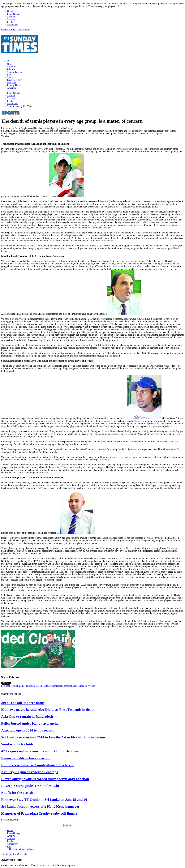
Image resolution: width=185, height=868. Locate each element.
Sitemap (11, 19)
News (10, 64)
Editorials (12, 30)
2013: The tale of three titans (23, 703)
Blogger (82, 686)
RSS (9, 846)
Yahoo (76, 686)
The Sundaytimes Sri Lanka (21, 849)
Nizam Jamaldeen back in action (26, 758)
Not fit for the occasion (18, 793)
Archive (11, 17)
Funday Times (14, 85)
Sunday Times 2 (15, 72)
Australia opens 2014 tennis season (27, 730)
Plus (9, 75)
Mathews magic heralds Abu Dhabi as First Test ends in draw (48, 710)
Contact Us (12, 25)
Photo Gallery (14, 14)
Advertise (12, 88)
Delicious (27, 686)
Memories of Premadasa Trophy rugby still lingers (39, 813)
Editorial (11, 69)
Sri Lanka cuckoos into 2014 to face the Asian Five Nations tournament (55, 737)
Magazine (12, 83)
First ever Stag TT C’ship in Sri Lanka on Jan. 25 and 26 (44, 800)
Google (40, 686)
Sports (10, 77)
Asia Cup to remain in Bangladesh (27, 716)
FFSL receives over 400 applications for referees (37, 765)
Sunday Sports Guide (17, 744)
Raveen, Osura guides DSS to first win (30, 786)
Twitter (14, 686)
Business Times (14, 80)
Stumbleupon (50, 686)
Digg (34, 686)
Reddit (59, 686)
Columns (11, 67)
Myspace (91, 686)
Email (20, 686)
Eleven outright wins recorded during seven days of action (45, 779)
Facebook (6, 686)
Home (10, 11)
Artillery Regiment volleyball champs (29, 772)
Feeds (10, 22)
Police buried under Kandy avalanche (30, 723)
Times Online (23, 30)
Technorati (68, 686)
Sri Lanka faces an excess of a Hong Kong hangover (40, 806)
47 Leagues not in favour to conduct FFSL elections (40, 751)
